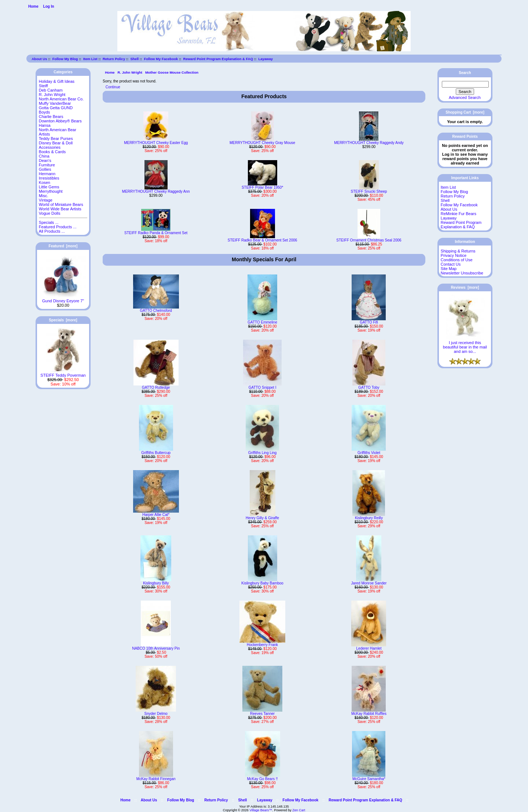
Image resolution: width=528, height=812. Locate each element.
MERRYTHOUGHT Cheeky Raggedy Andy (369, 143)
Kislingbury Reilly (369, 518)
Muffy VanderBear (55, 103)
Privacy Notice (454, 255)
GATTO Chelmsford (156, 311)
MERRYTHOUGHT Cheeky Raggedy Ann (156, 191)
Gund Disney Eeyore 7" (63, 299)
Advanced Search (465, 97)
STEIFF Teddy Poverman (63, 373)
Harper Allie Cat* (156, 515)
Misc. (44, 196)
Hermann (47, 174)
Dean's (45, 160)
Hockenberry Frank (262, 645)
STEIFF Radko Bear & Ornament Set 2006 (263, 240)
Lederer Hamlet (369, 648)
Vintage (46, 200)
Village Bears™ (261, 810)
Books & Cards (52, 152)
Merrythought (51, 191)
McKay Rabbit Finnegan (156, 779)
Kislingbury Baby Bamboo (262, 583)
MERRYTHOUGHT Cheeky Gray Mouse (262, 143)
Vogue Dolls (50, 213)
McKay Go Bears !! (263, 779)
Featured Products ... (58, 227)
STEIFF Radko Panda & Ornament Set (156, 233)
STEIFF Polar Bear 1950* (262, 187)
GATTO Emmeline (262, 322)
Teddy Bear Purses (56, 139)
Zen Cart (299, 810)
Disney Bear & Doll (56, 143)
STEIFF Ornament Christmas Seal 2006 (369, 240)
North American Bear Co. (61, 99)
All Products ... (52, 231)
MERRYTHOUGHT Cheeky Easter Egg (156, 143)
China (44, 156)
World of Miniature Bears (61, 204)
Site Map (449, 269)
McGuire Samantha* (369, 779)
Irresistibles (49, 178)
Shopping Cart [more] (465, 112)
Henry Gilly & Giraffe (262, 518)
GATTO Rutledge (156, 387)
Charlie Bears (51, 117)
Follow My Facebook (161, 59)
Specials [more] (63, 320)
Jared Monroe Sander (369, 583)
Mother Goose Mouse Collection (172, 72)
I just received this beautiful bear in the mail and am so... (465, 345)
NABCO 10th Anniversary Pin (156, 648)
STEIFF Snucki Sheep (369, 191)
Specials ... (49, 222)
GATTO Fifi (369, 322)
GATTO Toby (369, 387)
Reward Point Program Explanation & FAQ (218, 59)
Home (33, 6)
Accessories (50, 147)
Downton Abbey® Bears (60, 121)
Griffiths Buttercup (156, 453)
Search (465, 73)
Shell (134, 59)
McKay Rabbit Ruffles (369, 714)
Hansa (45, 125)
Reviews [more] (465, 287)
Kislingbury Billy (156, 583)
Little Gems (49, 187)
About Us (39, 59)
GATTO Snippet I (263, 387)
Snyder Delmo (156, 714)
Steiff (43, 86)
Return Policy (114, 59)
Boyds (45, 112)
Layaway (265, 59)
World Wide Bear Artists (60, 209)
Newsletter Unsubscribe (462, 273)
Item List (90, 59)
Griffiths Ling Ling (263, 453)
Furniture (47, 165)
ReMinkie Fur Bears (459, 214)
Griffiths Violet (369, 453)
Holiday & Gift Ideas (57, 81)
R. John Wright (130, 72)
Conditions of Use (457, 260)
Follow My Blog (65, 59)
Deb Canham (51, 90)
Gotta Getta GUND (56, 108)
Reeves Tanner (262, 714)
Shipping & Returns (458, 251)
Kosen (45, 182)
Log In (49, 6)
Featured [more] (63, 246)
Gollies (45, 169)
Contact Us (451, 264)
